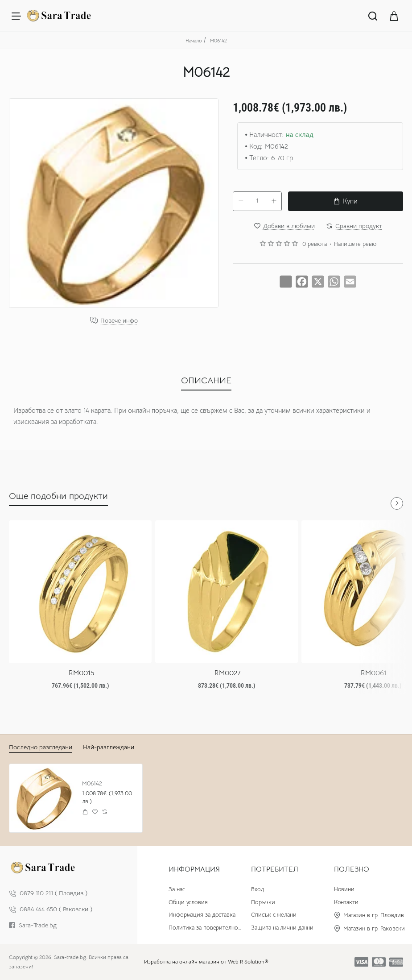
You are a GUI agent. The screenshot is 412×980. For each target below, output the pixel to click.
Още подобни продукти (58, 496)
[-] (241, 201)
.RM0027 (227, 673)
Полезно (352, 869)
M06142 (92, 784)
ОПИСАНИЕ (206, 380)
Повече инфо (119, 321)
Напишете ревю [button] (355, 244)
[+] (274, 201)
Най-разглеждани (109, 747)
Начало (194, 41)
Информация (194, 869)
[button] (346, 201)
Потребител (275, 869)
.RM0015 (80, 673)
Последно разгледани (41, 747)
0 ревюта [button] (315, 244)
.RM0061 (373, 673)
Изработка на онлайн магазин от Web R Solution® (206, 961)
